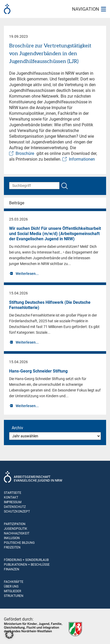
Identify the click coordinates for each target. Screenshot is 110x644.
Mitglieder (12, 591)
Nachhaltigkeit (17, 533)
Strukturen (14, 596)
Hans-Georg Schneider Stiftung (38, 371)
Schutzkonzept (17, 512)
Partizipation (15, 524)
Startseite (13, 493)
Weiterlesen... (27, 274)
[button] (9, 635)
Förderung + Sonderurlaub (26, 560)
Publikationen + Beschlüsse (27, 565)
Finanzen (12, 569)
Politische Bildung (19, 543)
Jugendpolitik (16, 529)
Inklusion (12, 538)
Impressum (13, 502)
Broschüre (25, 153)
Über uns (11, 586)
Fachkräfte (14, 582)
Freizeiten (12, 547)
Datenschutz (15, 507)
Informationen (82, 159)
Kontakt (11, 497)
